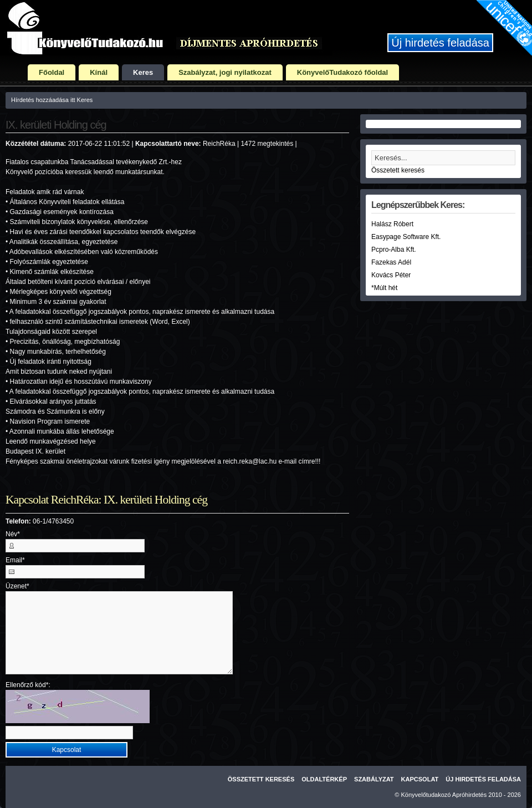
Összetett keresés (398, 170)
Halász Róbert (392, 224)
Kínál (99, 72)
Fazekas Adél (391, 262)
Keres (143, 72)
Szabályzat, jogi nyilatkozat (225, 72)
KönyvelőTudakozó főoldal (342, 72)
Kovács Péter (391, 275)
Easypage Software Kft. (406, 237)
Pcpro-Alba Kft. (394, 250)
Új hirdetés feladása (440, 43)
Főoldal (52, 72)
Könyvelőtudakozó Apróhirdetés (444, 795)
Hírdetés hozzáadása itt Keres (52, 100)
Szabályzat (374, 779)
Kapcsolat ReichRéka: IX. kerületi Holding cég (106, 500)
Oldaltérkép (324, 779)
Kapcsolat (420, 779)
